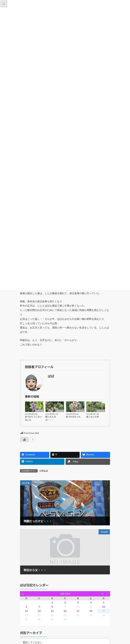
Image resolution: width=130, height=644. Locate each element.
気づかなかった (73, 417)
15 (52, 611)
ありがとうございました (33, 418)
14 (39, 611)
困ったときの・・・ (51, 418)
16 (65, 611)
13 (26, 611)
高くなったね (93, 417)
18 (91, 611)
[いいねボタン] (24, 439)
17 (78, 611)
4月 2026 (65, 594)
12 (104, 607)
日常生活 (39, 411)
